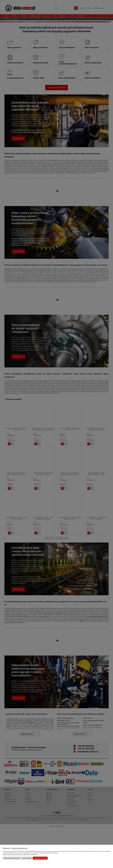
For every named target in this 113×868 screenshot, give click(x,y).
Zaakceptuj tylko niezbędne (12, 858)
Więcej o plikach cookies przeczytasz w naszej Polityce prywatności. (20, 854)
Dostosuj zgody (27, 858)
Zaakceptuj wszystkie (40, 858)
